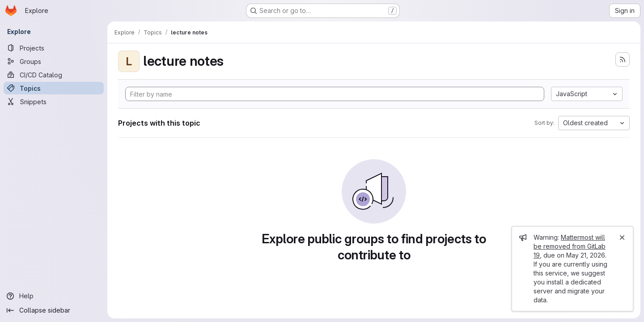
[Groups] (54, 61)
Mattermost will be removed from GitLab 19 (570, 246)
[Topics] (54, 88)
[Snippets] (54, 102)
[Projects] (54, 48)
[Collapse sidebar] (54, 310)
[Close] (622, 237)
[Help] (54, 296)
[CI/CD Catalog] (54, 75)
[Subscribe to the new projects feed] (623, 59)
